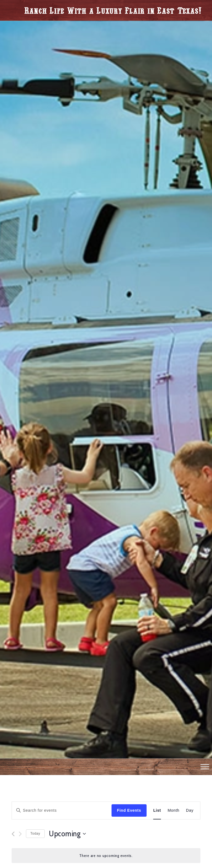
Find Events (129, 810)
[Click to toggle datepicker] (67, 834)
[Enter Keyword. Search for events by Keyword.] (62, 810)
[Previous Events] (13, 834)
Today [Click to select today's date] (35, 834)
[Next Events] (20, 834)
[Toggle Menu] (205, 767)
